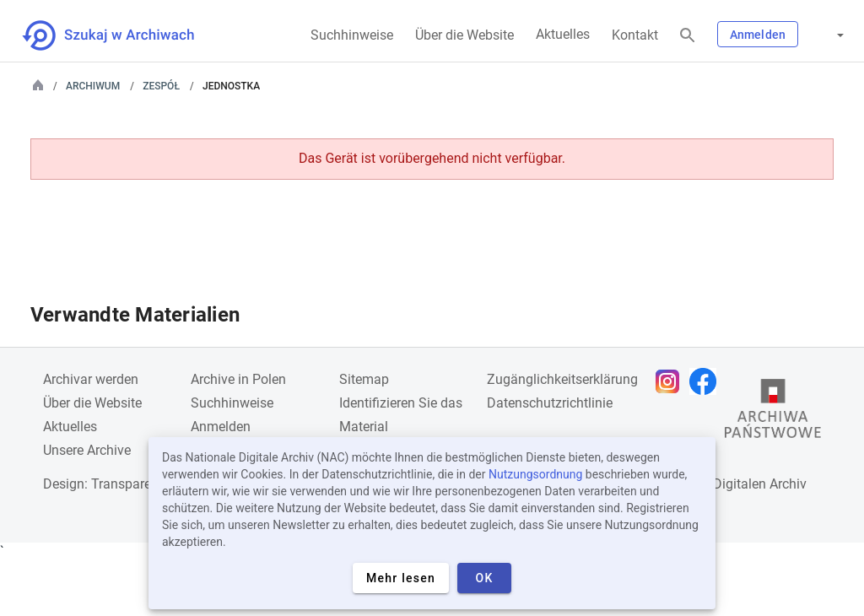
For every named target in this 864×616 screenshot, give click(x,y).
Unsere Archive (87, 450)
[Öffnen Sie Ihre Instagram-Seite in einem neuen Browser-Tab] (672, 381)
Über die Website (464, 35)
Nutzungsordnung (535, 474)
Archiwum (93, 86)
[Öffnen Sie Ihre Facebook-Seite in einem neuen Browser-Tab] (707, 381)
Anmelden (758, 35)
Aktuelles (563, 34)
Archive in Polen (238, 379)
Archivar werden (91, 379)
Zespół (161, 86)
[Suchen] (688, 36)
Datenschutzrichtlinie (550, 403)
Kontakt (635, 35)
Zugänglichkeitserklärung (562, 379)
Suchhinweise (352, 35)
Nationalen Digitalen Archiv (726, 484)
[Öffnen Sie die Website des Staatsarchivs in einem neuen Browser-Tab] (773, 413)
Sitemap (364, 379)
